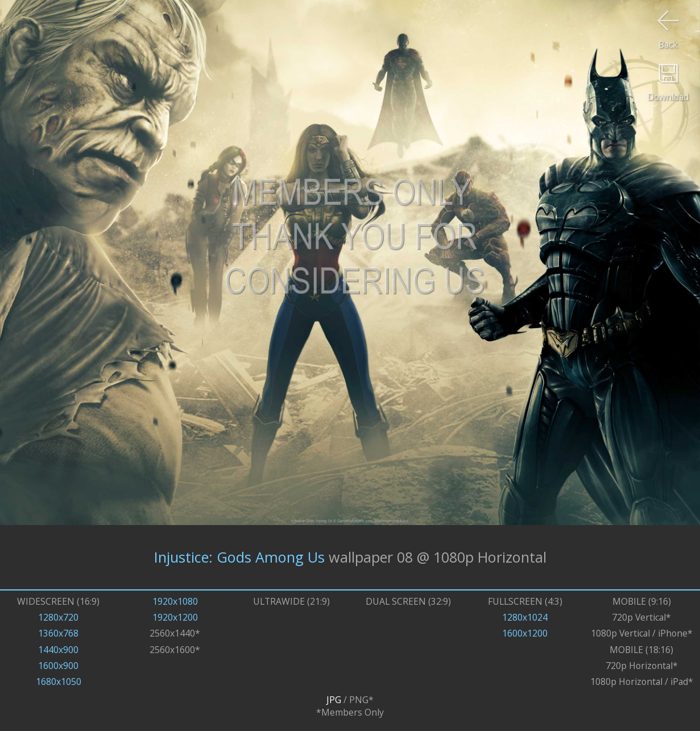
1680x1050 (59, 682)
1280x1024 (525, 617)
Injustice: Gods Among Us (239, 557)
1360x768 (58, 633)
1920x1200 (175, 617)
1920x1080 (175, 601)
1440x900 (58, 650)
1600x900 (58, 666)
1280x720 (58, 617)
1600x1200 (525, 633)
